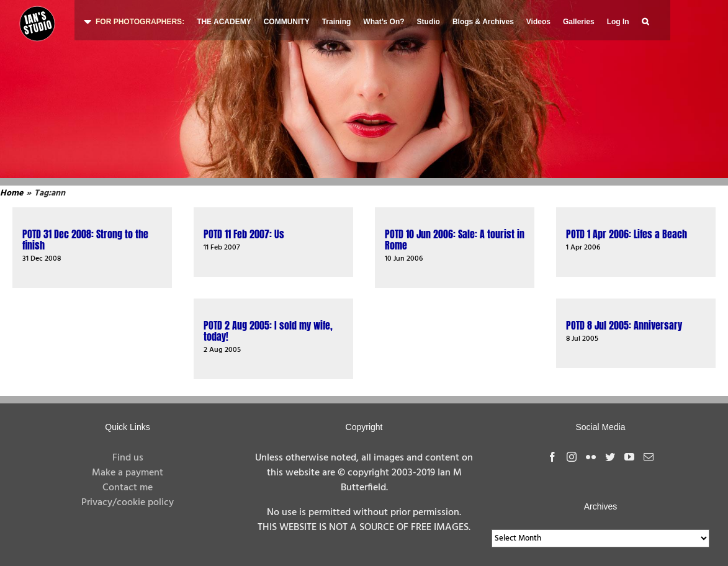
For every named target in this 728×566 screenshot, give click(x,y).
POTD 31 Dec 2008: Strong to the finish (85, 240)
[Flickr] (591, 457)
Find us (128, 458)
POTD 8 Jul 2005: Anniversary (624, 325)
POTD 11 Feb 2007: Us (244, 234)
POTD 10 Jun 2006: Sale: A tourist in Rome (455, 240)
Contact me (128, 488)
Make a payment (128, 473)
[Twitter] (610, 457)
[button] (645, 20)
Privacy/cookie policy (128, 503)
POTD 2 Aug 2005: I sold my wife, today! (268, 331)
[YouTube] (629, 457)
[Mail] (649, 457)
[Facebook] (552, 457)
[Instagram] (572, 457)
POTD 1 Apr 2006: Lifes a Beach (627, 234)
